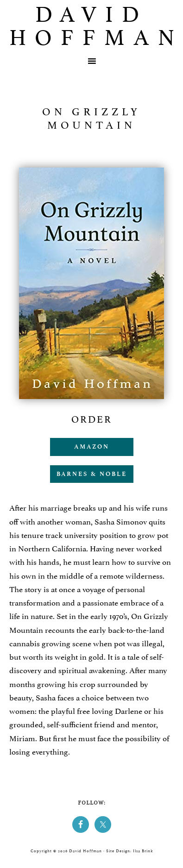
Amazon (92, 446)
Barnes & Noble (92, 474)
